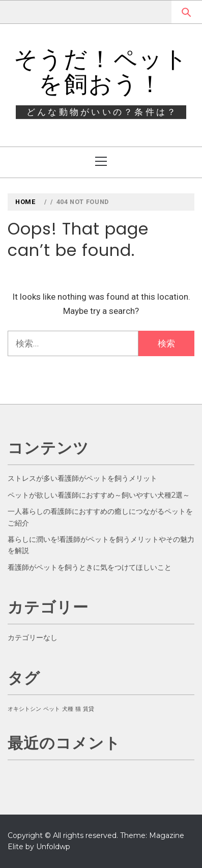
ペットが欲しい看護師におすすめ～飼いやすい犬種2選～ (99, 495)
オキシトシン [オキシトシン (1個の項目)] (24, 709)
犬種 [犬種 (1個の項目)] (68, 709)
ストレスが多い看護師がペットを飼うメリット (82, 478)
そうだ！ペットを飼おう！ (101, 71)
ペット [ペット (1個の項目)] (52, 709)
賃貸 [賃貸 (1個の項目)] (89, 709)
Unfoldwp (53, 847)
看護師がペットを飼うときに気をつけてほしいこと (90, 567)
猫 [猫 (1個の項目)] (78, 709)
